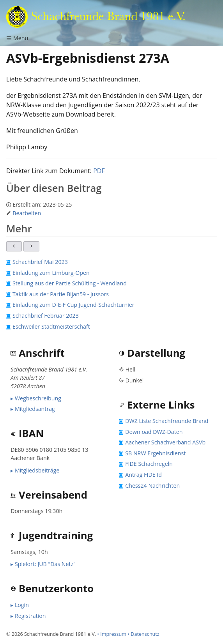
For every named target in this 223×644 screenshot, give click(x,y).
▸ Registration (28, 616)
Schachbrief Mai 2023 (40, 262)
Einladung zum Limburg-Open (51, 273)
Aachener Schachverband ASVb (165, 442)
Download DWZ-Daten (154, 432)
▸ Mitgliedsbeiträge (35, 470)
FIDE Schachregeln (149, 464)
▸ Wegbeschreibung (36, 398)
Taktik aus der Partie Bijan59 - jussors (61, 294)
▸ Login (20, 605)
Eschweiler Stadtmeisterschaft (51, 326)
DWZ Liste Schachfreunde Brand (167, 421)
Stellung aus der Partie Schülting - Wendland (70, 283)
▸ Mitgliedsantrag (33, 409)
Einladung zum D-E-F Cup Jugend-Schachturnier (73, 305)
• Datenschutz (143, 634)
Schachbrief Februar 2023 (46, 316)
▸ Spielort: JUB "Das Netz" (43, 564)
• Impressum (112, 634)
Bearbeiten (27, 213)
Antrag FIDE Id (143, 475)
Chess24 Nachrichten (152, 486)
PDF (99, 171)
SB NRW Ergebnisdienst (155, 453)
